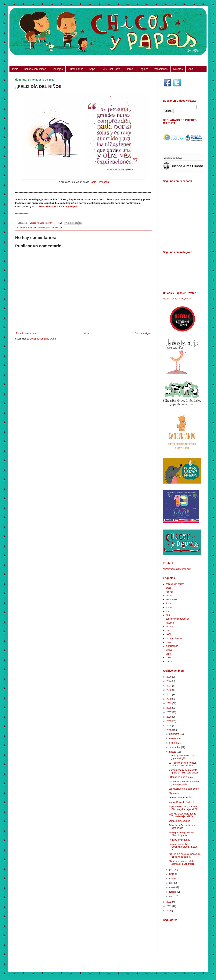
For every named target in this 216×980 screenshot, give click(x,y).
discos (169, 650)
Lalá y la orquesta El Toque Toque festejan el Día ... (182, 815)
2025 (169, 677)
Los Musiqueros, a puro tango (184, 789)
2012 (169, 902)
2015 (169, 721)
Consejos (57, 69)
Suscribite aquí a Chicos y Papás (58, 206)
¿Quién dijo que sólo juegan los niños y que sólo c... (185, 855)
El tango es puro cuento (181, 777)
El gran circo (175, 793)
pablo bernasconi (54, 227)
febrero (173, 892)
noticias (42, 227)
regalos (169, 627)
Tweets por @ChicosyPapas (177, 299)
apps (168, 654)
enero (172, 896)
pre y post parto (174, 638)
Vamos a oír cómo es (179, 821)
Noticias (178, 69)
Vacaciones (161, 69)
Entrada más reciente (27, 333)
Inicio (15, 69)
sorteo (169, 611)
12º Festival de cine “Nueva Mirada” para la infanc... (182, 764)
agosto (173, 752)
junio (172, 874)
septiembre (175, 747)
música (169, 596)
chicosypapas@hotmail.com (177, 569)
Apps (92, 69)
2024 (169, 681)
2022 (169, 690)
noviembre (175, 739)
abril (172, 883)
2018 (169, 708)
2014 (169, 726)
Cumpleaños (76, 69)
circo (168, 642)
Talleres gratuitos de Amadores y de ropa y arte (184, 783)
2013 (169, 730)
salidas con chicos (175, 584)
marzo (173, 887)
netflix (169, 634)
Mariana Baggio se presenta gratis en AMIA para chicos (184, 771)
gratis (169, 588)
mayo (172, 879)
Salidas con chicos (35, 69)
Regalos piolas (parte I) (180, 840)
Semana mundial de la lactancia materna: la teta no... (183, 847)
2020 (169, 699)
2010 (169, 911)
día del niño (32, 227)
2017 (169, 712)
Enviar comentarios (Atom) (43, 339)
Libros (129, 69)
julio (172, 870)
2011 (169, 906)
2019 (169, 703)
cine (168, 631)
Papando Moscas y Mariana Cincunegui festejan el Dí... (184, 808)
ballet (169, 658)
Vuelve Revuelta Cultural (181, 802)
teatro (169, 607)
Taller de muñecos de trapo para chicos (182, 827)
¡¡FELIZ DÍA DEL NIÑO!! (181, 798)
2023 (169, 686)
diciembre (174, 734)
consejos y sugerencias (178, 619)
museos (170, 623)
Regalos (144, 69)
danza (169, 662)
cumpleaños (172, 646)
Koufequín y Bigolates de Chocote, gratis (181, 834)
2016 (169, 717)
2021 (169, 695)
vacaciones (171, 599)
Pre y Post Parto (110, 69)
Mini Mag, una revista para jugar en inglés (182, 757)
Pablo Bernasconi (100, 182)
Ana (191, 69)
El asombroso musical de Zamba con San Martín (182, 863)
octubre (173, 743)
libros (169, 603)
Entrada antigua (143, 333)
